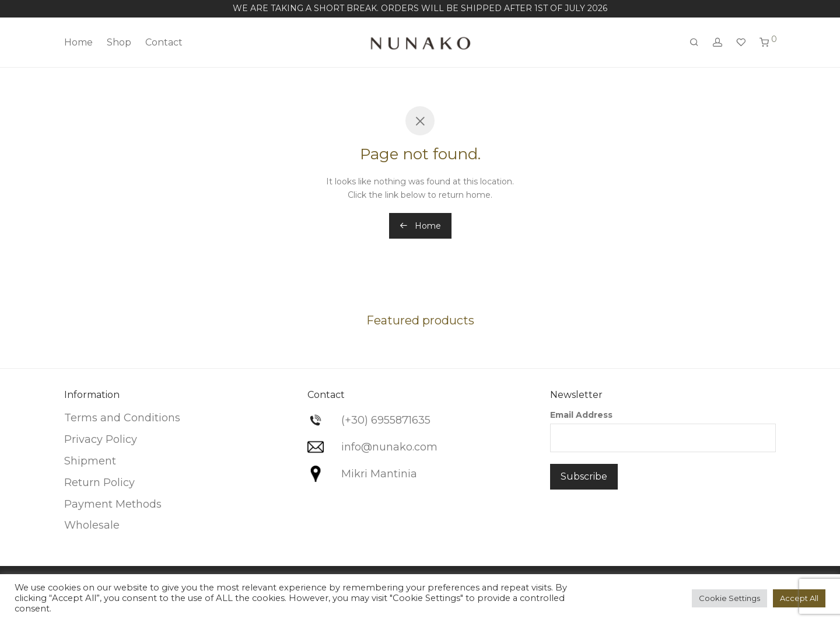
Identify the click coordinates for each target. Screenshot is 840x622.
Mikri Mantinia (379, 474)
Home (78, 42)
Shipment (90, 461)
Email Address (581, 415)
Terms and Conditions (122, 418)
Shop (119, 42)
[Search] (694, 43)
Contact (164, 42)
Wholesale (92, 525)
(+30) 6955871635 (386, 420)
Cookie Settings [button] (729, 598)
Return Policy (99, 483)
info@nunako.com (389, 447)
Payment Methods (113, 504)
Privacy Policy (101, 439)
